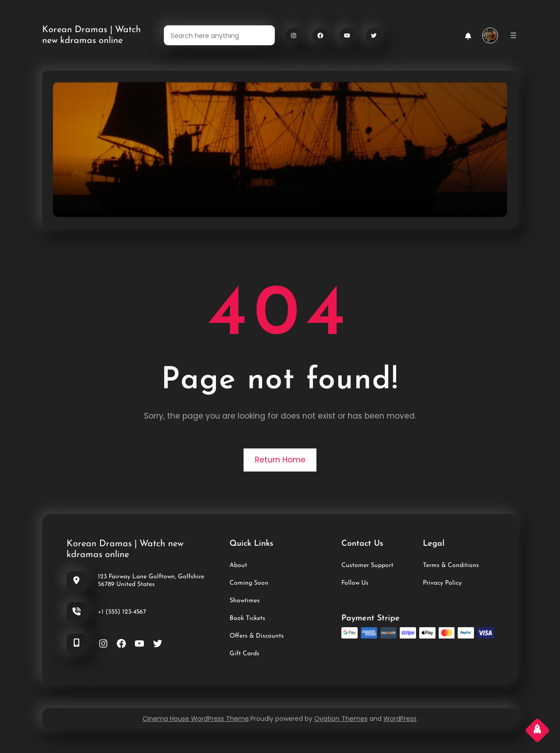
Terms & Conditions (451, 565)
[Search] (263, 35)
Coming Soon (249, 583)
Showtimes (245, 601)
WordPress (400, 719)
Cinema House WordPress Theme (196, 719)
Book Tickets (247, 618)
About (238, 565)
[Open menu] (513, 35)
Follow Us (355, 583)
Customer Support (367, 565)
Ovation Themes (341, 719)
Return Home (280, 460)
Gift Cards (244, 654)
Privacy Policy (442, 583)
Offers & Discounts (257, 636)
